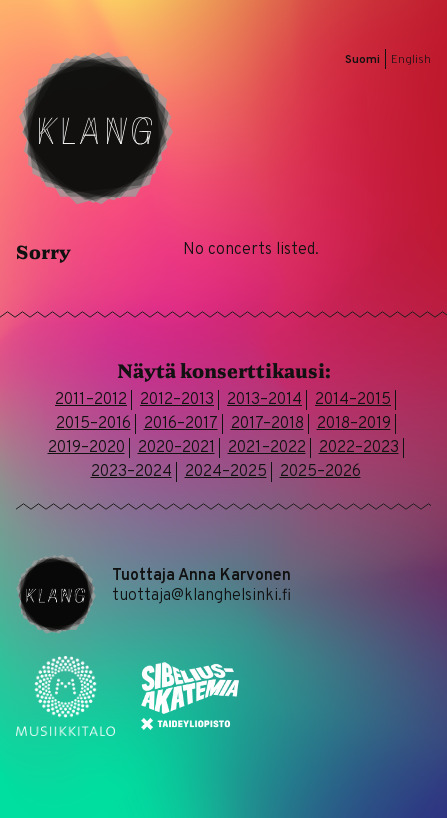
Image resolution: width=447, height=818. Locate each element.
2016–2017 (181, 424)
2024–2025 (226, 472)
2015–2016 (93, 424)
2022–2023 (359, 448)
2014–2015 (353, 400)
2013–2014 (264, 400)
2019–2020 (86, 448)
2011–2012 (91, 400)
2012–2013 (177, 400)
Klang (96, 128)
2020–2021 (176, 448)
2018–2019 (354, 424)
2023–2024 (131, 472)
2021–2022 (267, 448)
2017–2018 (267, 424)
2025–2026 (320, 472)
